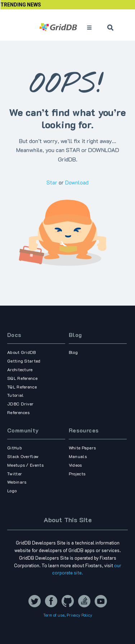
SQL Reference (22, 378)
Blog (75, 335)
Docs (14, 335)
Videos (75, 465)
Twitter (15, 474)
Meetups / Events (25, 465)
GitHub (15, 448)
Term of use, (55, 615)
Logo (12, 490)
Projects (77, 474)
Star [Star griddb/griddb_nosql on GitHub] (52, 182)
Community (23, 430)
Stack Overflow (23, 456)
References (18, 412)
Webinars (17, 482)
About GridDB (22, 352)
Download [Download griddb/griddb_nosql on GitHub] (77, 182)
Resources (84, 430)
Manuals (78, 456)
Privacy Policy (79, 615)
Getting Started (24, 361)
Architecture (20, 369)
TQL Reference (22, 387)
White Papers (82, 448)
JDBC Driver (20, 404)
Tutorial (15, 395)
